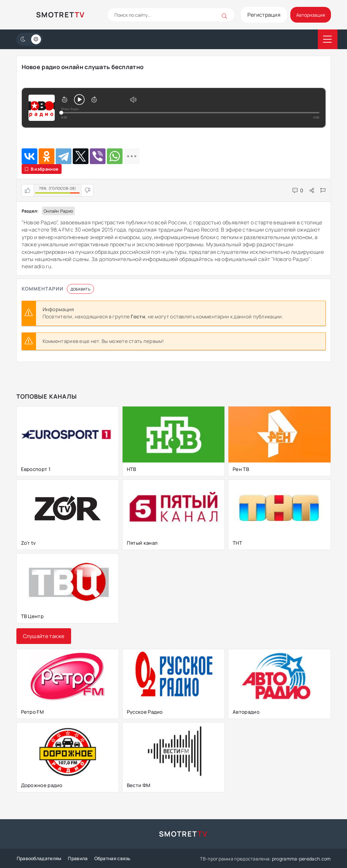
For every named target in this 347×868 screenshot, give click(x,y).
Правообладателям (39, 858)
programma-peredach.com (301, 858)
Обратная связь (112, 858)
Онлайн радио (58, 211)
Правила (77, 858)
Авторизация (308, 15)
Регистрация (259, 15)
